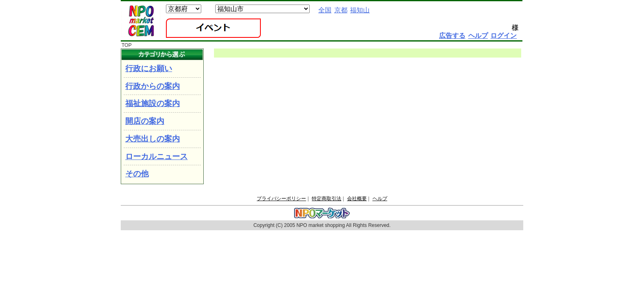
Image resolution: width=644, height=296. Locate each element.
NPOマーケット (141, 21)
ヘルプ (380, 199)
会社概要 (357, 199)
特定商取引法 (327, 199)
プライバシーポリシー (281, 199)
